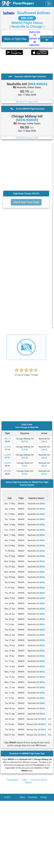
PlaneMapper (13, 780)
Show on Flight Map (15, 39)
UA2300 (7, 471)
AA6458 (7, 463)
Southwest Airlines (34, 13)
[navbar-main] (49, 4)
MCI (43, 719)
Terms (24, 797)
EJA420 (7, 447)
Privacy (45, 797)
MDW (25, 442)
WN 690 (27, 18)
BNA (44, 442)
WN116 (7, 439)
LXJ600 (7, 455)
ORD (25, 466)
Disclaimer (34, 797)
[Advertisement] (27, 64)
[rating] (26, 373)
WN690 (28, 783)
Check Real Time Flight (26, 202)
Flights (25, 780)
